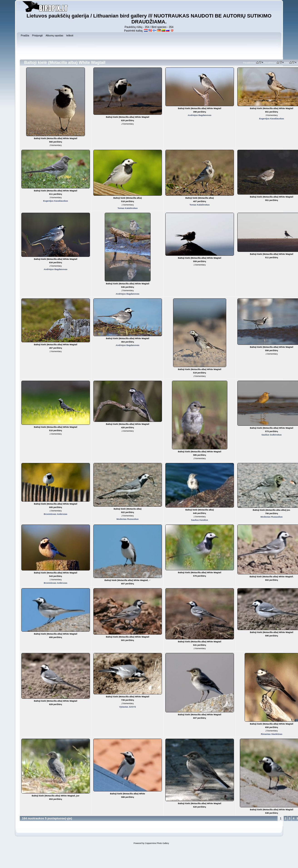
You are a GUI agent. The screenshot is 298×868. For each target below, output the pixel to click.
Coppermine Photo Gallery (157, 843)
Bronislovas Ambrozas (56, 514)
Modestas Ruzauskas (128, 519)
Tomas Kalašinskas (127, 208)
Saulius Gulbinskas (272, 435)
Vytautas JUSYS (128, 707)
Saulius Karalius (200, 520)
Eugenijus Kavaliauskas (272, 119)
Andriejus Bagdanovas (200, 115)
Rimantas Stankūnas (271, 734)
